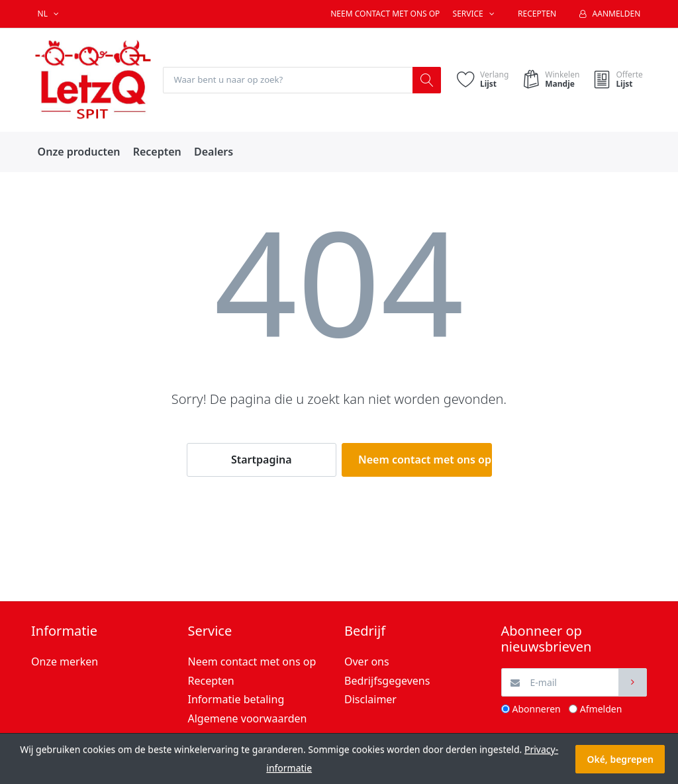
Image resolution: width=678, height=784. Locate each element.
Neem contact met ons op (385, 14)
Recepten (537, 14)
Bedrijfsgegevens (387, 681)
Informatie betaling (236, 700)
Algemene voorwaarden (248, 719)
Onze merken (65, 662)
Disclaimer (370, 700)
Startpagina (262, 460)
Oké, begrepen (620, 759)
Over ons (367, 662)
